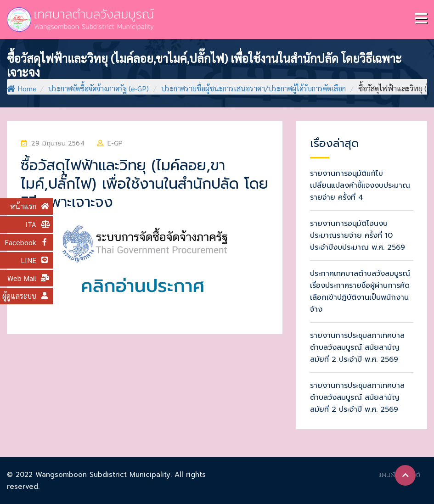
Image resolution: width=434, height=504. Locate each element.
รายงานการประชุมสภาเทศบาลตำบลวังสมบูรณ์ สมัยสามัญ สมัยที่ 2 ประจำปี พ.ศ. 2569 (357, 347)
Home (22, 88)
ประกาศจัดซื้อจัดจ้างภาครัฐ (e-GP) (99, 88)
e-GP (115, 143)
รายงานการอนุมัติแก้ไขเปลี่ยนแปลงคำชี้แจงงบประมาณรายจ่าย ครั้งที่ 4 (360, 185)
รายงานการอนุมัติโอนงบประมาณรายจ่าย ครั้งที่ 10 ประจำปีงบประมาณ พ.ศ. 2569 (358, 235)
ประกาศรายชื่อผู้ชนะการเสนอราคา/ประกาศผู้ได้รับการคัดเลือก (254, 88)
